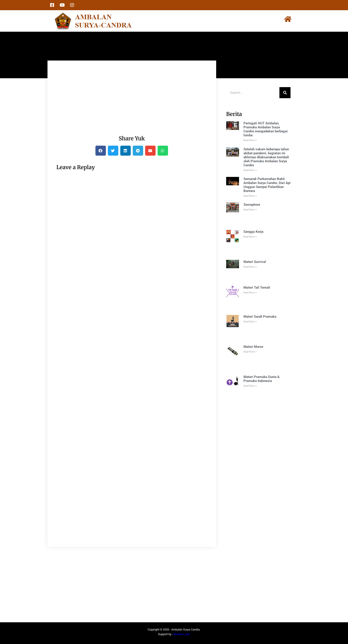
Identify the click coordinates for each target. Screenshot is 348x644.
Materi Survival (255, 262)
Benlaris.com (182, 634)
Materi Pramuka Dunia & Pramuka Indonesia (262, 379)
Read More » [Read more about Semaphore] (250, 210)
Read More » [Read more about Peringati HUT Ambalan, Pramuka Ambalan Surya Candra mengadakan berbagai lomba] (250, 140)
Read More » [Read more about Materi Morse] (250, 352)
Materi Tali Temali (257, 288)
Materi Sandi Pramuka (260, 317)
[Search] (285, 93)
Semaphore (252, 205)
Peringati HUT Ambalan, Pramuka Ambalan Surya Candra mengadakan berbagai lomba (266, 129)
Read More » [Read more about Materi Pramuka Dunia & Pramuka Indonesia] (250, 386)
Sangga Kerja (253, 232)
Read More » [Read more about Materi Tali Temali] (250, 293)
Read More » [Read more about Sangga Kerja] (250, 237)
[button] (101, 151)
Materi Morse (253, 347)
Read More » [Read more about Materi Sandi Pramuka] (250, 322)
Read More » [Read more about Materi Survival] (250, 267)
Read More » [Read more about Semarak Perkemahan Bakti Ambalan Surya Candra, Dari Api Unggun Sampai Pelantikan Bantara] (250, 196)
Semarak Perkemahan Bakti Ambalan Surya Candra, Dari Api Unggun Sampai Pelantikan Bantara (267, 185)
